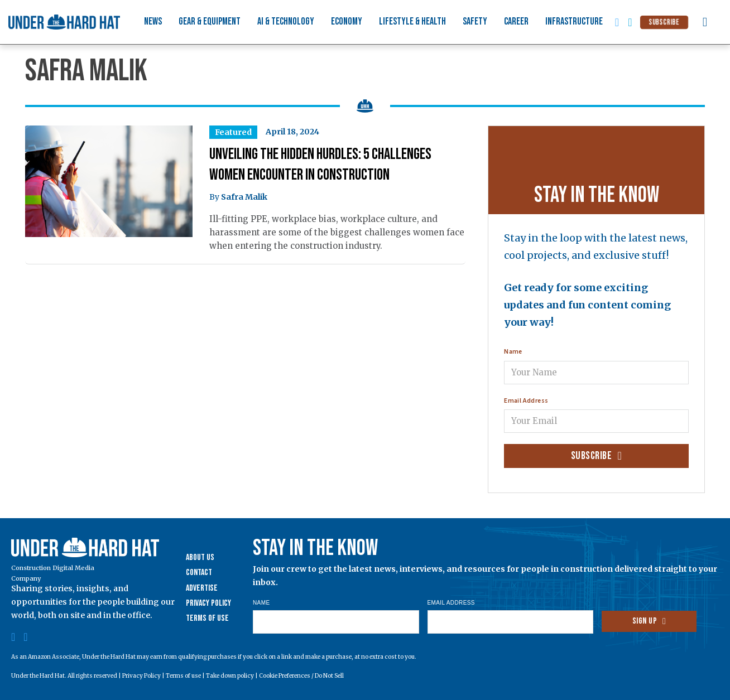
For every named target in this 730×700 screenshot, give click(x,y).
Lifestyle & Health (412, 21)
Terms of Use (207, 618)
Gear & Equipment (210, 21)
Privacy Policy (208, 603)
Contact (199, 573)
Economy (347, 21)
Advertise (202, 588)
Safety (475, 21)
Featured (233, 132)
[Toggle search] (705, 22)
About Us (200, 557)
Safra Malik (244, 197)
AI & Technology (286, 21)
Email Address (526, 401)
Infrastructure (574, 21)
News (153, 21)
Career (516, 21)
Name (513, 352)
